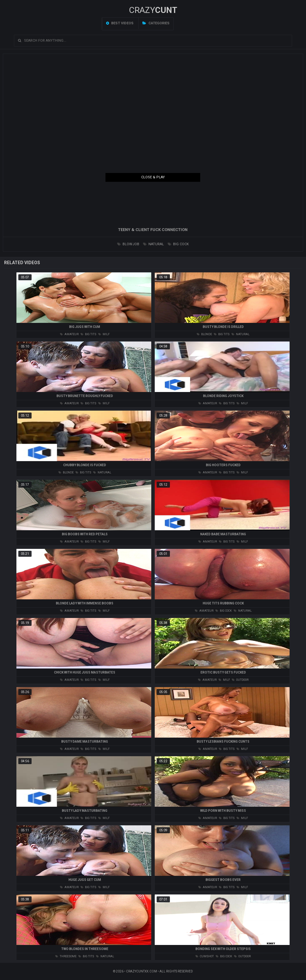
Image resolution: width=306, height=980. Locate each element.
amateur (69, 334)
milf (104, 334)
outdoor (240, 680)
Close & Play (153, 177)
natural (153, 244)
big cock (178, 244)
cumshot (205, 956)
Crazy (153, 10)
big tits (88, 334)
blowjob (128, 244)
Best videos (120, 23)
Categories (156, 23)
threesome (66, 956)
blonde (204, 334)
